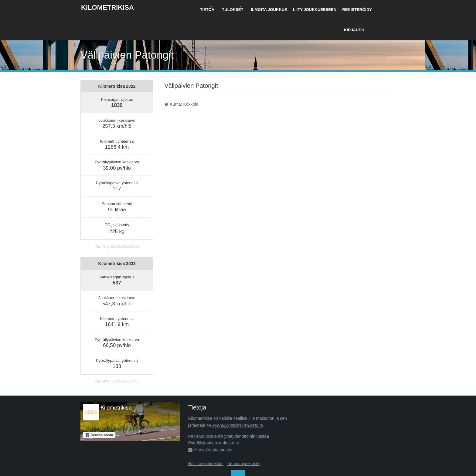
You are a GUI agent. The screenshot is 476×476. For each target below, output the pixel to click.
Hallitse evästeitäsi (206, 438)
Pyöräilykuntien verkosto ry (238, 400)
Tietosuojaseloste (243, 438)
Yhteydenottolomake (213, 425)
